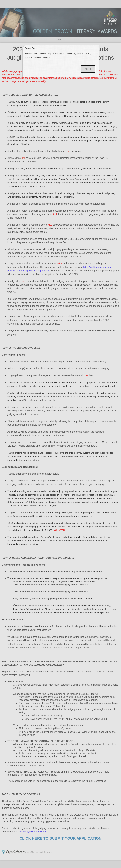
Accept (88, 69)
